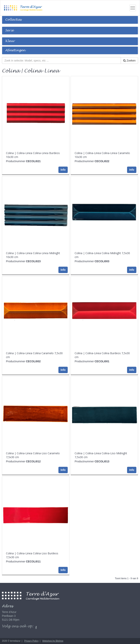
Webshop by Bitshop (53, 641)
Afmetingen (15, 50)
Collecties (13, 20)
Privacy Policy (31, 641)
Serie (9, 31)
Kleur (10, 41)
